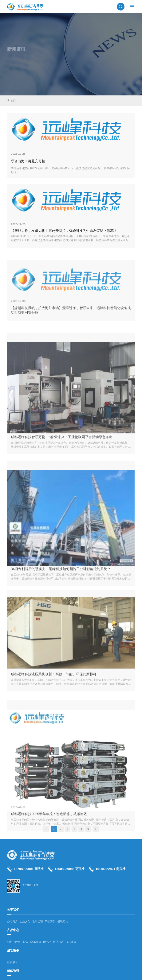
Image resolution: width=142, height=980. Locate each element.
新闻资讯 (13, 971)
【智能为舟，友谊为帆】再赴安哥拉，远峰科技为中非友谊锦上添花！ (64, 231)
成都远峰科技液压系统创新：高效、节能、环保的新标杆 (54, 757)
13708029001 (24, 873)
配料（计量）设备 (18, 942)
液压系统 (71, 942)
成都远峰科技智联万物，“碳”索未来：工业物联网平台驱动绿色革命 (62, 535)
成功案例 (13, 951)
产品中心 (13, 930)
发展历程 (37, 921)
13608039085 (65, 873)
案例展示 (12, 962)
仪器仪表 (58, 942)
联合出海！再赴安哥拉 (28, 161)
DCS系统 (36, 942)
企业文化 (25, 921)
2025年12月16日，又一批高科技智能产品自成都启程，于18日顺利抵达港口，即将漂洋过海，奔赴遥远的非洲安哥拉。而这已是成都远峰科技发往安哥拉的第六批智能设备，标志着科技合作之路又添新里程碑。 (71, 240)
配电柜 (47, 942)
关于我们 (13, 910)
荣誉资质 (50, 921)
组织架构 (63, 921)
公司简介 (12, 921)
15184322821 (105, 873)
